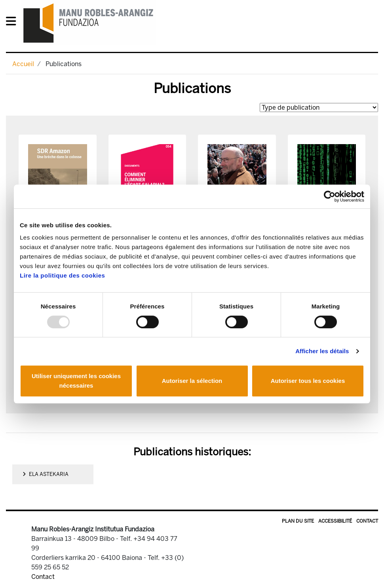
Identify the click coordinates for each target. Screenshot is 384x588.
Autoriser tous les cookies (308, 381)
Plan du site (298, 521)
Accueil (23, 64)
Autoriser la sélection (192, 381)
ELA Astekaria (46, 474)
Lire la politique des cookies (62, 275)
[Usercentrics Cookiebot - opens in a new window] (330, 196)
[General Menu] (13, 23)
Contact (367, 521)
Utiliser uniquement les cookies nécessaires (76, 381)
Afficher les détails (322, 351)
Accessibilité (335, 521)
